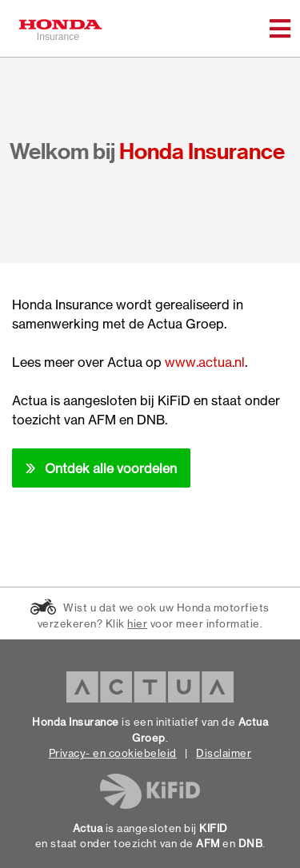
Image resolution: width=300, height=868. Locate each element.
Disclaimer (224, 753)
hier (137, 623)
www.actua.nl (205, 362)
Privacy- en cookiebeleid (113, 753)
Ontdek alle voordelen (111, 468)
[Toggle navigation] (280, 29)
